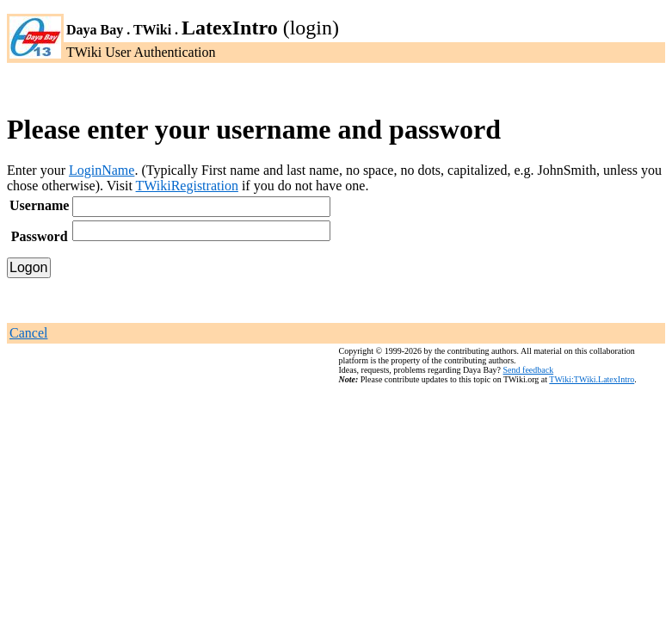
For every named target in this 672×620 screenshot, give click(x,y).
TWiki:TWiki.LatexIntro (592, 379)
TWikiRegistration (187, 186)
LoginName (102, 170)
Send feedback (529, 370)
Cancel (28, 333)
